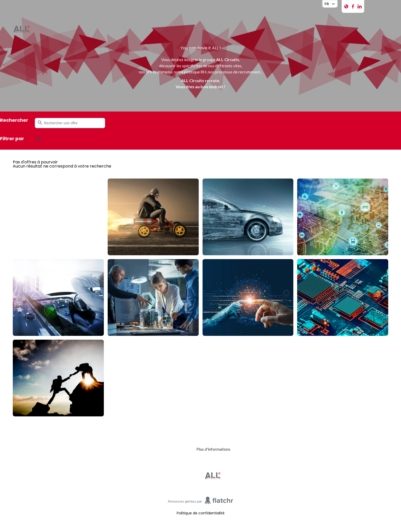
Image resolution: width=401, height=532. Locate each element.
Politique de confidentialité (201, 513)
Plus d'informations (213, 449)
